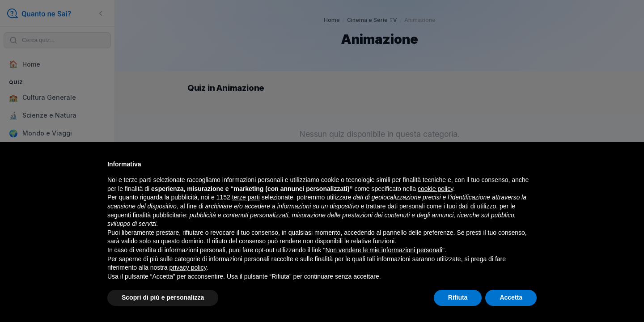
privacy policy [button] (188, 267)
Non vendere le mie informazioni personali (383, 250)
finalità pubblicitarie (159, 215)
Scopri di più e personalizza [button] (163, 297)
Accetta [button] (511, 297)
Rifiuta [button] (458, 297)
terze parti (246, 197)
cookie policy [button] (435, 189)
